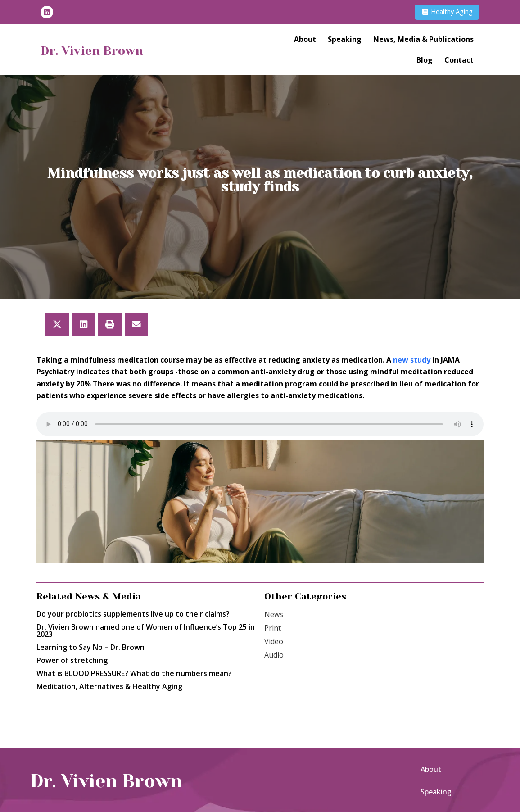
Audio (274, 655)
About (305, 41)
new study (412, 360)
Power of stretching (72, 660)
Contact (459, 62)
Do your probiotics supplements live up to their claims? (135, 614)
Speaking (345, 41)
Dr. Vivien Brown (106, 51)
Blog (425, 62)
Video (274, 641)
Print (273, 628)
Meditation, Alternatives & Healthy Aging (109, 686)
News (274, 614)
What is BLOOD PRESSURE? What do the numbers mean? (134, 673)
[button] (57, 324)
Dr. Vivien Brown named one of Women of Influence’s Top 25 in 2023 (146, 631)
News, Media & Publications (423, 41)
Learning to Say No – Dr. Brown (90, 647)
